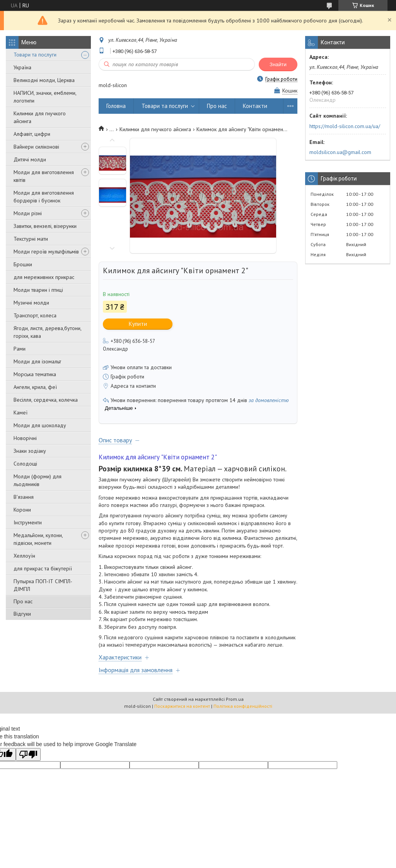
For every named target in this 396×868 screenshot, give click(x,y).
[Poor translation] (28, 754)
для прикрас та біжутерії (43, 568)
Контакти (255, 106)
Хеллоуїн (24, 556)
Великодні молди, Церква (44, 80)
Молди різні (28, 213)
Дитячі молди (30, 159)
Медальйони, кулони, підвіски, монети (38, 539)
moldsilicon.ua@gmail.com (340, 152)
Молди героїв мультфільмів (46, 252)
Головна (116, 106)
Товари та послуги (35, 55)
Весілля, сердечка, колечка (46, 400)
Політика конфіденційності (243, 706)
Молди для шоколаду (40, 425)
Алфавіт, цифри (32, 134)
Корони (22, 510)
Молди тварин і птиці (38, 290)
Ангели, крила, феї (35, 387)
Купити (138, 324)
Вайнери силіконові (36, 147)
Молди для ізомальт (37, 361)
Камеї (20, 413)
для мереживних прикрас (44, 277)
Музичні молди (31, 303)
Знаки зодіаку (30, 451)
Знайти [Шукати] (278, 64)
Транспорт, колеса (35, 315)
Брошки (23, 264)
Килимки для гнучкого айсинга (40, 117)
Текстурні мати (31, 239)
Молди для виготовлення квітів (44, 176)
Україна (22, 67)
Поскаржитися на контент (182, 706)
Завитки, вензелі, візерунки (45, 226)
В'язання (24, 497)
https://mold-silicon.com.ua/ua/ (345, 126)
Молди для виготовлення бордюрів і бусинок (44, 197)
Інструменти (28, 522)
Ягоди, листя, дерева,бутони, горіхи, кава (47, 332)
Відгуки (22, 614)
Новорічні (25, 438)
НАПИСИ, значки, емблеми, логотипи (45, 97)
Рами (20, 349)
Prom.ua (235, 699)
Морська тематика (35, 374)
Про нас (23, 601)
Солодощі (25, 464)
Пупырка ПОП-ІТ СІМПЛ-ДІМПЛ (43, 585)
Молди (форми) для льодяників (38, 480)
